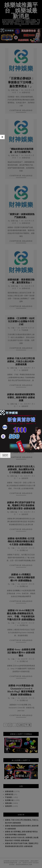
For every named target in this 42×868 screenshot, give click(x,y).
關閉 (5, 455)
